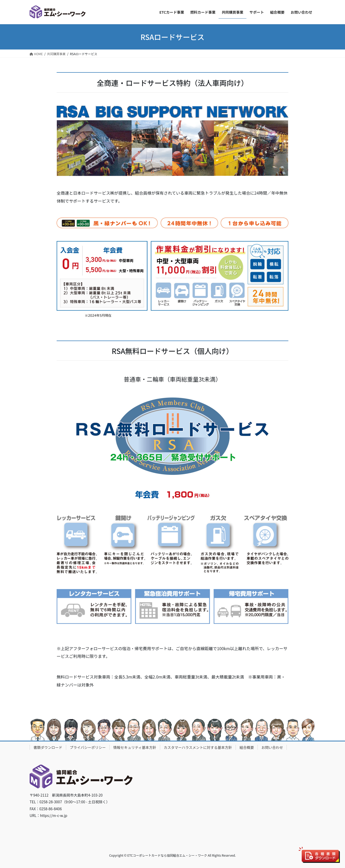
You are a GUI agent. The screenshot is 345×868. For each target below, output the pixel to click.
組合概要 (247, 747)
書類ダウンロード (48, 747)
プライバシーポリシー (88, 747)
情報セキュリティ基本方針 (135, 747)
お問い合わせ (272, 747)
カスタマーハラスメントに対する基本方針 (198, 747)
